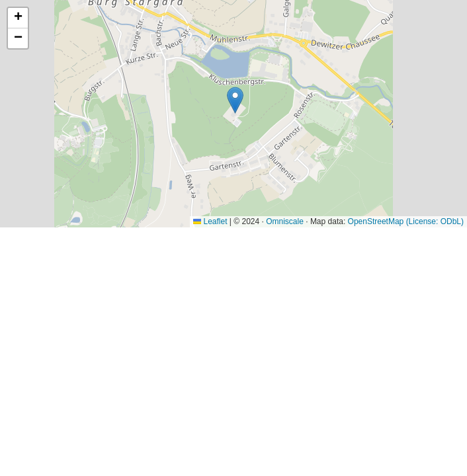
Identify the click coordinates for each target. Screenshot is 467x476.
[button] (235, 100)
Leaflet (210, 221)
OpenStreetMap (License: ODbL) (406, 221)
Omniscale (285, 221)
